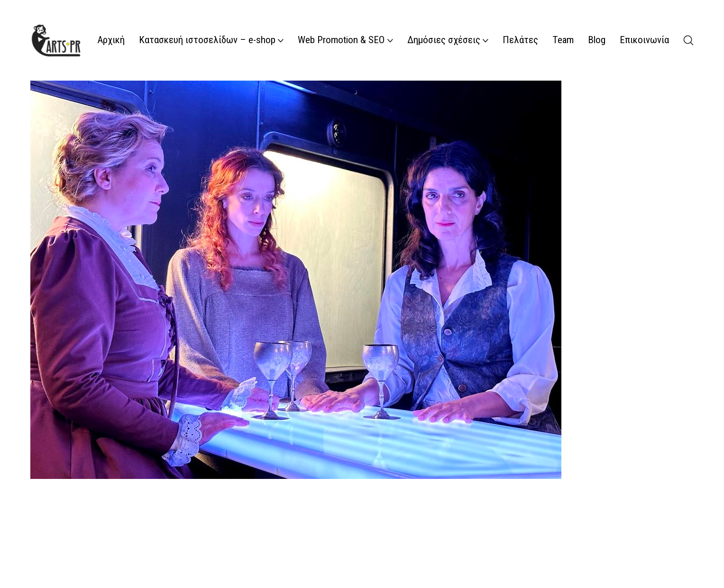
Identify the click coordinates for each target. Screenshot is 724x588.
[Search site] (688, 40)
